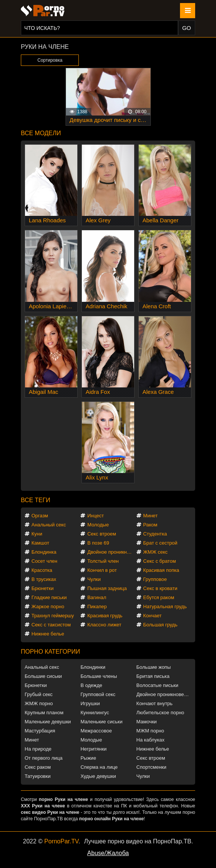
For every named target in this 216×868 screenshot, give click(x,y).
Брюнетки (42, 588)
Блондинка (44, 552)
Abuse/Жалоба (108, 853)
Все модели (41, 133)
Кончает (153, 616)
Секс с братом (160, 561)
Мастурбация (40, 731)
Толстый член (103, 561)
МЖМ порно (150, 731)
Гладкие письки (49, 597)
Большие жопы (154, 667)
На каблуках (150, 740)
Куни (37, 534)
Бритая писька (153, 676)
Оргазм (40, 516)
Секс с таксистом (51, 625)
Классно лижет (104, 625)
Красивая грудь (105, 616)
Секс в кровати (160, 588)
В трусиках (44, 579)
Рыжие (88, 758)
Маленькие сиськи (101, 722)
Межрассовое (96, 731)
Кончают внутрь (155, 703)
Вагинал (97, 597)
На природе (38, 749)
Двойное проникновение (111, 552)
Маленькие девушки (48, 722)
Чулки (94, 579)
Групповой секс (98, 694)
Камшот (40, 543)
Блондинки (93, 667)
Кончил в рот (102, 570)
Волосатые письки (157, 685)
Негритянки (93, 749)
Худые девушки (98, 776)
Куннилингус (95, 713)
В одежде (91, 685)
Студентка (155, 534)
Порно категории (50, 652)
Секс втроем (102, 534)
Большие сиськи (43, 676)
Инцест (95, 516)
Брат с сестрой (160, 543)
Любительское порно (160, 713)
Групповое (155, 579)
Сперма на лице (99, 767)
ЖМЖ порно (39, 703)
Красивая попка (161, 570)
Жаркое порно (48, 607)
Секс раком (38, 767)
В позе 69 (98, 543)
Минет (150, 516)
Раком (150, 525)
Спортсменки (151, 767)
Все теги (35, 500)
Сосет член (44, 561)
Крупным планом (44, 713)
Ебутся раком (159, 597)
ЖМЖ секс (156, 552)
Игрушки (90, 703)
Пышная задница (107, 588)
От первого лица (44, 758)
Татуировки (38, 776)
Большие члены (99, 676)
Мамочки (147, 722)
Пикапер (97, 607)
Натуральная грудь (165, 607)
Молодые (98, 525)
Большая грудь (160, 625)
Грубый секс (39, 694)
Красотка (42, 570)
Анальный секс (49, 525)
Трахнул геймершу (53, 616)
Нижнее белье (48, 634)
